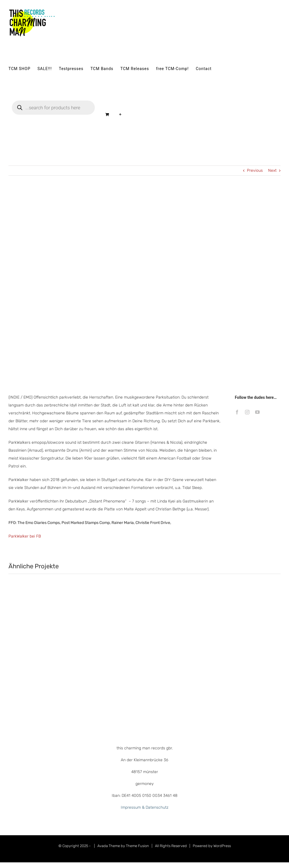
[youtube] (257, 412)
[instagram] (247, 412)
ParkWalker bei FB (25, 536)
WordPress (222, 846)
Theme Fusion (137, 846)
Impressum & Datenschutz (145, 807)
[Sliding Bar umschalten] (120, 114)
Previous (255, 170)
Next (272, 170)
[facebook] (237, 412)
